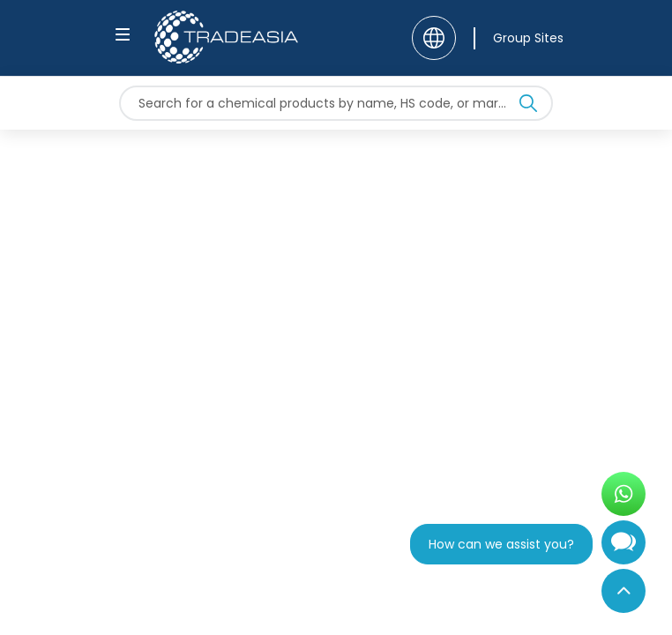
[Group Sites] (519, 38)
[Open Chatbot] (623, 549)
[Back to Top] (623, 591)
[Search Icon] (528, 107)
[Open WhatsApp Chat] (623, 494)
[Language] (434, 38)
